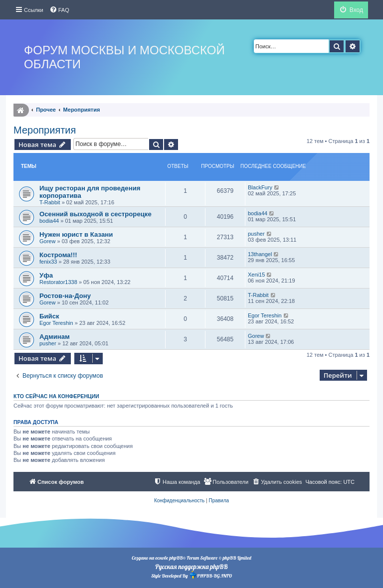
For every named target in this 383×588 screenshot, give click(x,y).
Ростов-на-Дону (65, 296)
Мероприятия (45, 130)
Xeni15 (256, 275)
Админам (55, 337)
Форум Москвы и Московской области (124, 57)
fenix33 (48, 262)
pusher (256, 234)
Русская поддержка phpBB (191, 567)
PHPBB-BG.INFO (210, 575)
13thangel (260, 254)
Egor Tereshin (56, 323)
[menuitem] (59, 10)
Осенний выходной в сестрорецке (96, 214)
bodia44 (49, 221)
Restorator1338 (58, 282)
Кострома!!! (58, 255)
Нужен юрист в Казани (76, 234)
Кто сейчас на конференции (56, 396)
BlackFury (260, 187)
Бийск (49, 316)
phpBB (176, 558)
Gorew (47, 241)
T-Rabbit (50, 202)
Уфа (46, 275)
